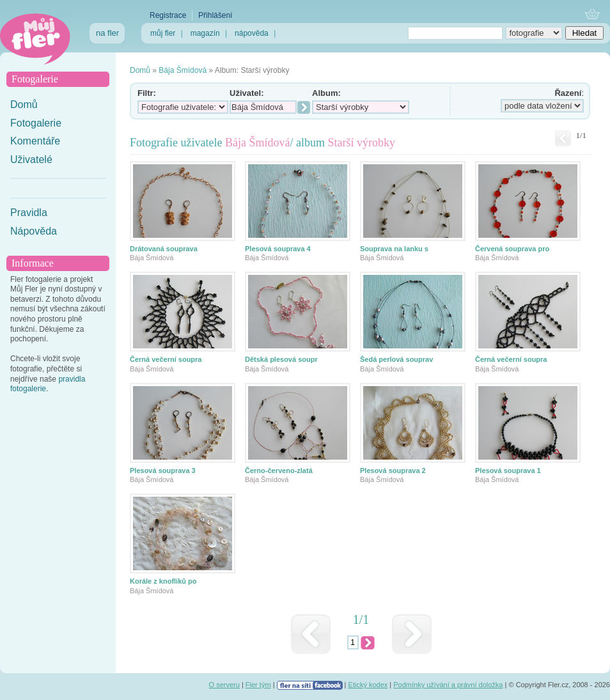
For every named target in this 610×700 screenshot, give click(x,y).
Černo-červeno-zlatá (279, 471)
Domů (24, 105)
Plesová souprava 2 (393, 471)
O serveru (224, 685)
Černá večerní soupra (166, 359)
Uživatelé (31, 159)
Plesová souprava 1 (508, 471)
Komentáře (35, 141)
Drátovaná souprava (164, 249)
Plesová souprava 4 (278, 249)
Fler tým (258, 685)
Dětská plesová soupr (281, 359)
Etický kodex (368, 685)
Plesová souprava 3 (163, 471)
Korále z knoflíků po (163, 581)
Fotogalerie (36, 123)
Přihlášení (215, 15)
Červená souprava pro (512, 249)
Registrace (168, 15)
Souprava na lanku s (394, 249)
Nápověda (34, 231)
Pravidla (29, 213)
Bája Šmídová (183, 70)
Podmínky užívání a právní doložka (448, 685)
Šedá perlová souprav (396, 359)
